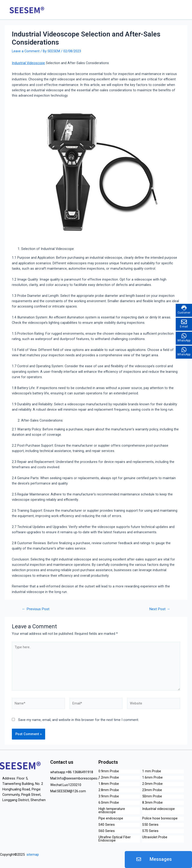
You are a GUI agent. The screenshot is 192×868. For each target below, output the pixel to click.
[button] (158, 860)
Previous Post (36, 609)
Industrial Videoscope (28, 63)
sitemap (32, 855)
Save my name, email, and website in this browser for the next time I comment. (79, 720)
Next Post (160, 609)
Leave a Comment (26, 51)
